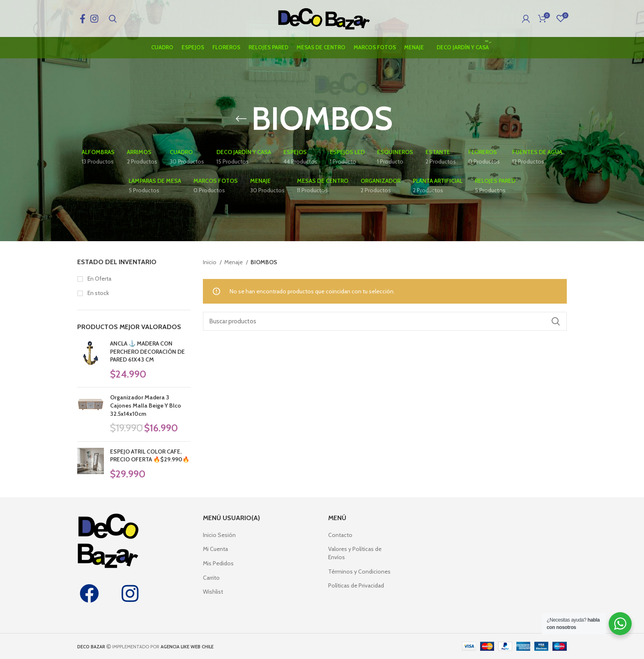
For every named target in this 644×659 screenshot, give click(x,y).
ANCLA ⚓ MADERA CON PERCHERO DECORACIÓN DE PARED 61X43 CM (147, 351)
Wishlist (213, 592)
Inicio (210, 262)
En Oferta (99, 279)
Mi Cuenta (215, 549)
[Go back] (241, 119)
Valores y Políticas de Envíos (355, 553)
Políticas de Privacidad (356, 585)
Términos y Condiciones (359, 571)
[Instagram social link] (94, 18)
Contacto (340, 535)
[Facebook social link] (83, 18)
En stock (98, 293)
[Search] (113, 18)
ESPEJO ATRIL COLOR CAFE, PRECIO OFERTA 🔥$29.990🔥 (150, 456)
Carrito (211, 578)
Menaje (234, 262)
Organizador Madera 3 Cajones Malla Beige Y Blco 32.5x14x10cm (146, 405)
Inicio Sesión (219, 535)
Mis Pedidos (218, 563)
